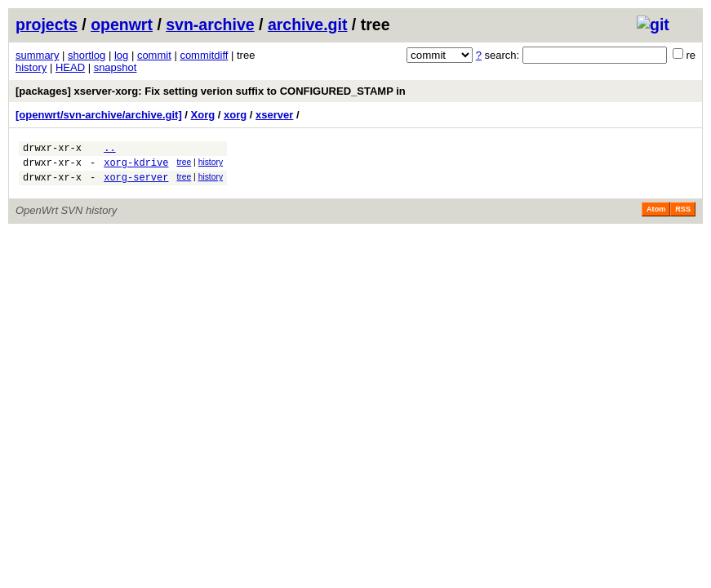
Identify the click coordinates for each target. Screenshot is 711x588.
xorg (235, 115)
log (121, 55)
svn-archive (210, 24)
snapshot (116, 67)
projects (47, 24)
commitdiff (204, 55)
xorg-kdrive (136, 167)
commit (154, 55)
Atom (656, 216)
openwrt (122, 24)
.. (109, 150)
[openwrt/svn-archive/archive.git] (99, 115)
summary (37, 55)
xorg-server (136, 184)
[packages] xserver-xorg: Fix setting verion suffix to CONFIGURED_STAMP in (211, 91)
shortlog (87, 55)
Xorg (203, 115)
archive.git (308, 24)
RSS (683, 216)
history (31, 67)
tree (184, 165)
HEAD (70, 67)
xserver (274, 115)
